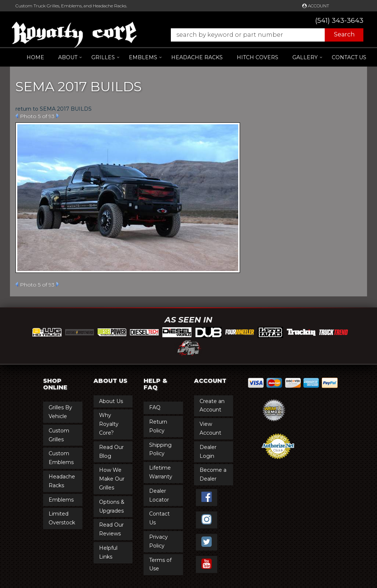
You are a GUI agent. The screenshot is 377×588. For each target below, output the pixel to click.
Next (58, 116)
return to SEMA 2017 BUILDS (54, 109)
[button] (263, 35)
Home (35, 57)
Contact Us (349, 57)
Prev (17, 116)
